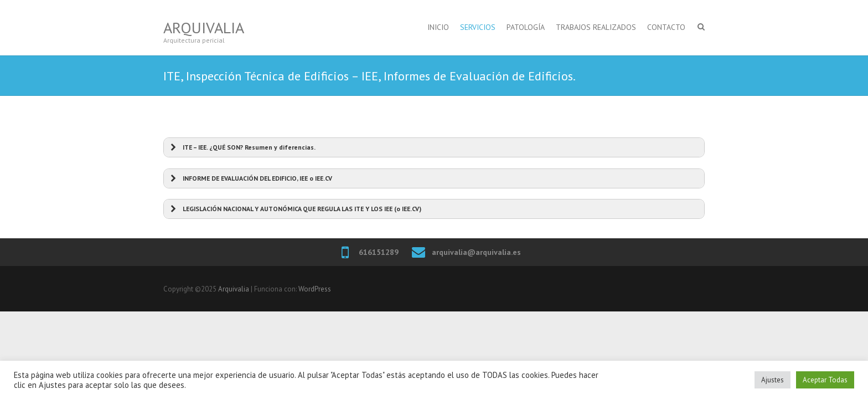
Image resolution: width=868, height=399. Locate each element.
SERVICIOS (478, 27)
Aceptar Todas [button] (825, 380)
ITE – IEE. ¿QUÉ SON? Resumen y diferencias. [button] (242, 147)
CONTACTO (666, 27)
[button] (434, 178)
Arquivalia (204, 27)
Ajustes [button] (773, 380)
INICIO (438, 27)
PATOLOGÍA (526, 27)
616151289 (379, 252)
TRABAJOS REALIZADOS (596, 27)
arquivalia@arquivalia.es (476, 252)
